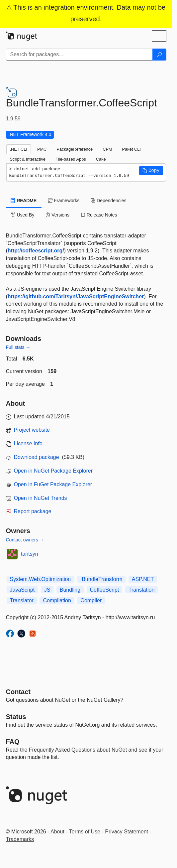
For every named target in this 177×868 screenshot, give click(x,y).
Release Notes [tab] (99, 215)
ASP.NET (143, 579)
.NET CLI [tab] (19, 149)
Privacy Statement (127, 832)
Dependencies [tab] (108, 201)
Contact (18, 692)
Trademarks (20, 839)
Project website (32, 430)
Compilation (57, 600)
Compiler (91, 600)
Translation (142, 590)
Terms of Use (85, 832)
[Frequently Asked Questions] (13, 742)
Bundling (70, 590)
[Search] (159, 55)
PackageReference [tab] (75, 149)
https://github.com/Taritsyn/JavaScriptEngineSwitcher (76, 296)
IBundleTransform (101, 579)
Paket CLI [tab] (132, 149)
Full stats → (18, 347)
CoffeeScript (105, 590)
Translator (22, 600)
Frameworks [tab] (64, 201)
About (57, 832)
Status (16, 717)
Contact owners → (25, 540)
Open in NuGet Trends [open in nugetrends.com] (41, 498)
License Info (28, 443)
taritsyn (30, 554)
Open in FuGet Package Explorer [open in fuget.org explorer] (53, 484)
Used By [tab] (23, 215)
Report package (33, 511)
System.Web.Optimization (41, 579)
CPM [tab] (107, 149)
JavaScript (22, 590)
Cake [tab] (101, 159)
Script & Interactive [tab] (28, 159)
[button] (151, 171)
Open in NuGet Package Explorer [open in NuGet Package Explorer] (53, 471)
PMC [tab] (42, 149)
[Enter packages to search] (79, 55)
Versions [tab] (57, 215)
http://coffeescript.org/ (36, 251)
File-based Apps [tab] (71, 159)
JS (47, 590)
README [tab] (24, 201)
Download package (37, 457)
